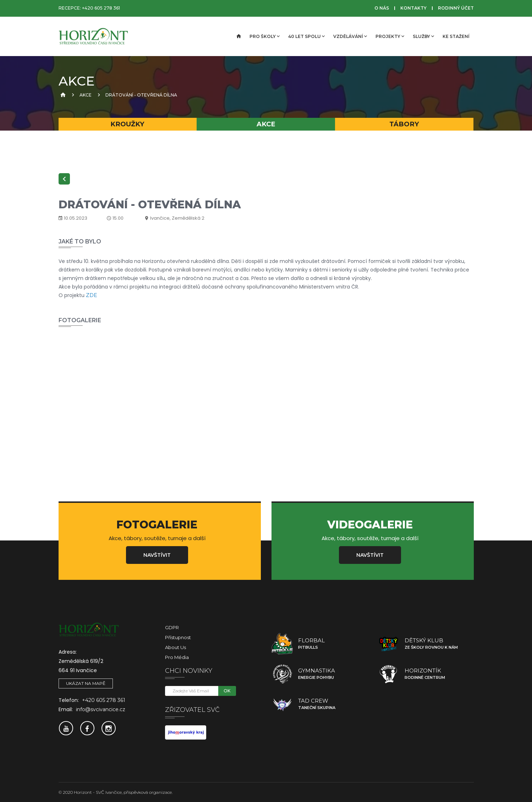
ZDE (92, 295)
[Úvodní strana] (238, 37)
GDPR (172, 627)
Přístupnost (178, 637)
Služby (423, 36)
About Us (175, 647)
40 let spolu (306, 36)
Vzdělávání (350, 36)
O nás (382, 8)
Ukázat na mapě (86, 683)
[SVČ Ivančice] (94, 37)
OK (227, 691)
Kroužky (127, 124)
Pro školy (265, 36)
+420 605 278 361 (101, 8)
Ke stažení (456, 36)
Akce (86, 95)
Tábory (404, 124)
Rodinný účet (456, 8)
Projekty (390, 36)
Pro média (177, 657)
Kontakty (413, 8)
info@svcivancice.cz (101, 709)
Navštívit (157, 555)
